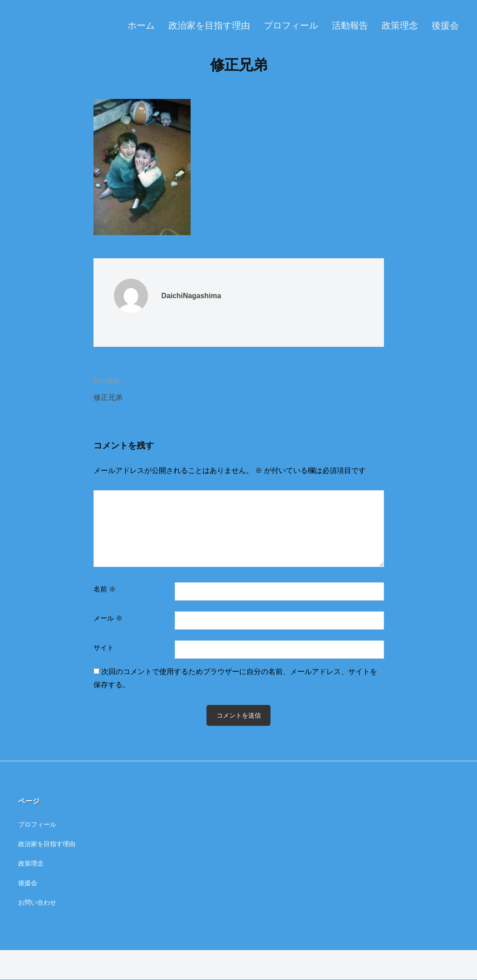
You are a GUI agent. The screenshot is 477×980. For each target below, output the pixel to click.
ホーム (141, 25)
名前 (105, 589)
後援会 (445, 25)
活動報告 (350, 25)
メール (108, 618)
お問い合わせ (39, 902)
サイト (104, 648)
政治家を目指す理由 (209, 25)
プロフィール (291, 25)
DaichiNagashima (194, 296)
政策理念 (400, 25)
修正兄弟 (109, 397)
